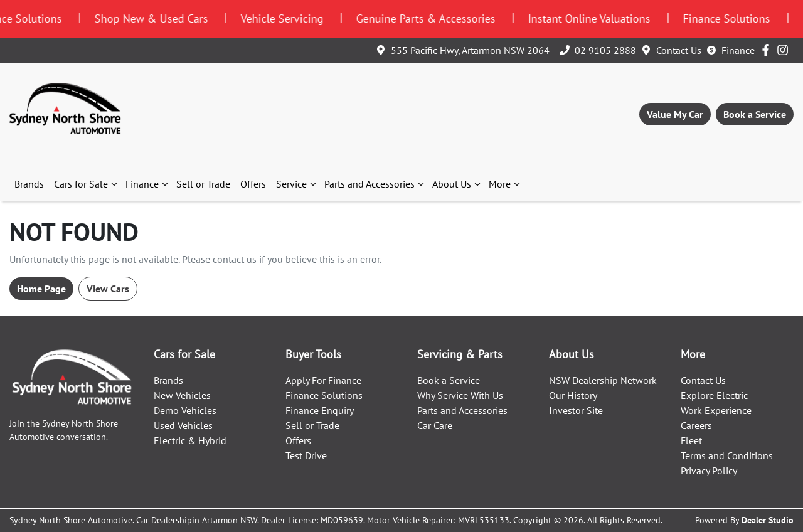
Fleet (691, 440)
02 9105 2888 (605, 50)
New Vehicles (182, 395)
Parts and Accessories (376, 184)
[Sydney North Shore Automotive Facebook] (768, 50)
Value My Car (675, 114)
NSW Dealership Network (603, 380)
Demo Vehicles (185, 410)
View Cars (108, 289)
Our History (573, 395)
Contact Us (679, 50)
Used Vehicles (183, 425)
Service (298, 184)
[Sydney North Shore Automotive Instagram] (785, 50)
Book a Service (755, 114)
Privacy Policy (709, 471)
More (506, 184)
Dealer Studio (768, 520)
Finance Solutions (324, 395)
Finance (738, 50)
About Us (458, 184)
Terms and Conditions (727, 455)
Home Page (41, 289)
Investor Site (576, 410)
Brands (29, 184)
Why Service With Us (460, 395)
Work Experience (716, 410)
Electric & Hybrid (190, 440)
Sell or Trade (203, 184)
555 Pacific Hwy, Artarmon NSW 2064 (470, 50)
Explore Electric (714, 395)
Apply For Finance (323, 380)
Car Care (435, 425)
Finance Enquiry (320, 410)
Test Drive (306, 455)
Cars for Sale (87, 184)
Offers (253, 184)
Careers (696, 425)
